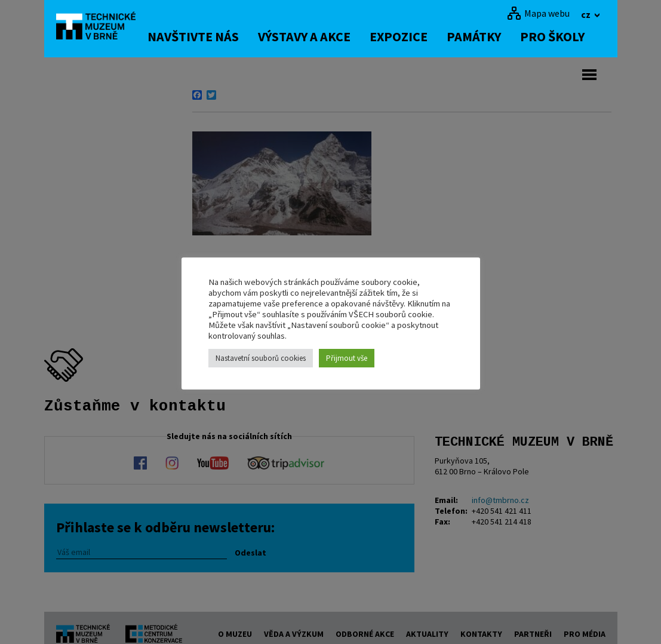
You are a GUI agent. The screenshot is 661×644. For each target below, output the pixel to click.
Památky (483, 36)
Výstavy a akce (313, 36)
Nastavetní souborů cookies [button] (261, 358)
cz (587, 14)
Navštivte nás (202, 36)
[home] (100, 27)
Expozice (408, 36)
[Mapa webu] (538, 13)
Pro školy (561, 36)
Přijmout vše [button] (347, 358)
